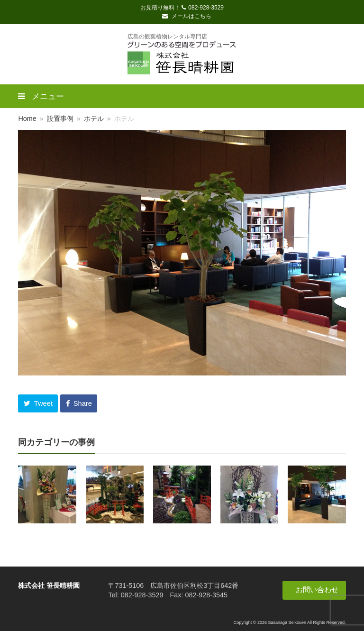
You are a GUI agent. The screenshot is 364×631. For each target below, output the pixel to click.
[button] (38, 403)
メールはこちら (187, 16)
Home (27, 119)
